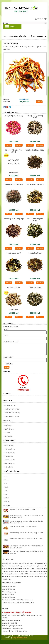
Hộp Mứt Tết (8, 467)
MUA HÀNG (8, 436)
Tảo (6, 483)
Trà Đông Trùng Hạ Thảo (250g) (14, 151)
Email (6, 336)
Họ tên (6, 329)
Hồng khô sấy (9, 445)
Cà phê (7, 480)
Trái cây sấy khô (9, 460)
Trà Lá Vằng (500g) (35, 253)
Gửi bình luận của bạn (11, 342)
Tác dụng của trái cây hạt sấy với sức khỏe (23, 527)
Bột (5, 494)
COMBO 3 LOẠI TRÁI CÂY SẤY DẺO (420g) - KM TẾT (26, 533)
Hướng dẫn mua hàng (9, 587)
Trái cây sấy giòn (10, 453)
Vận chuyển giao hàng (9, 592)
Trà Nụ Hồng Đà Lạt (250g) (14, 116)
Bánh (6, 487)
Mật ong (7, 501)
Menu (12, 27)
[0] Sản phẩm (39, 19)
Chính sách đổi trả (8, 595)
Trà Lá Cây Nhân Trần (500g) (14, 219)
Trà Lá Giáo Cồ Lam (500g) (35, 150)
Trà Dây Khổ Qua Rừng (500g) (35, 117)
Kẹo (6, 491)
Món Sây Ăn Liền (10, 405)
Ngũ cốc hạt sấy (9, 463)
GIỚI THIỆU (8, 425)
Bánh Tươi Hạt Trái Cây (12, 413)
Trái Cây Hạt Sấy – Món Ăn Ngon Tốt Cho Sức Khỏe (26, 538)
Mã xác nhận (8, 357)
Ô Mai (6, 498)
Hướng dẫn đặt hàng (9, 589)
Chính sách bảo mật (9, 597)
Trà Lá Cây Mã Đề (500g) (35, 184)
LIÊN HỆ (7, 433)
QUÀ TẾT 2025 (9, 429)
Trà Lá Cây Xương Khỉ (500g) (35, 220)
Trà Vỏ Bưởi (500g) (14, 287)
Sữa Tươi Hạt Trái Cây (11, 416)
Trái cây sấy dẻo (9, 449)
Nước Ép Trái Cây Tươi (12, 409)
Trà (5, 476)
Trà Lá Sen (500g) (35, 287)
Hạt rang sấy (8, 456)
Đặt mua (39, 102)
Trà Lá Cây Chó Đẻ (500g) (14, 184)
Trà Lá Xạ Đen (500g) (14, 253)
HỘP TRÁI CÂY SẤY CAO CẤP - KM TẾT (22, 510)
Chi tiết (9, 145)
